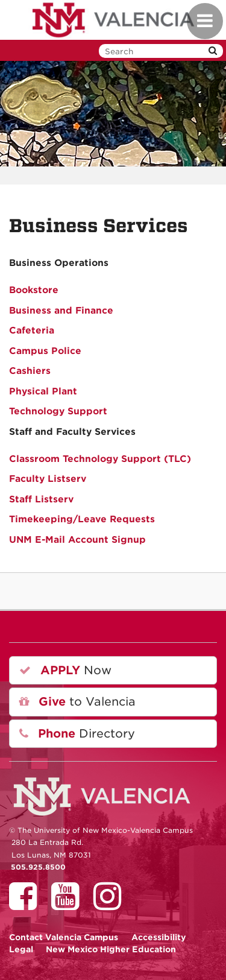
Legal (21, 949)
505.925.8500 (38, 867)
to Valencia (77, 702)
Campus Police (45, 351)
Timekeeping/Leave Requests (82, 519)
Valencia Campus (64, 937)
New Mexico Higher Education (111, 949)
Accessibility (159, 937)
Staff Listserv (41, 499)
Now (65, 670)
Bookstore (34, 290)
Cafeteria (32, 330)
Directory (77, 734)
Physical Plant (43, 391)
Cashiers (30, 371)
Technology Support (58, 411)
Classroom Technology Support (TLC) (100, 459)
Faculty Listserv (48, 479)
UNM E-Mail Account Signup (77, 540)
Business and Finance (61, 311)
